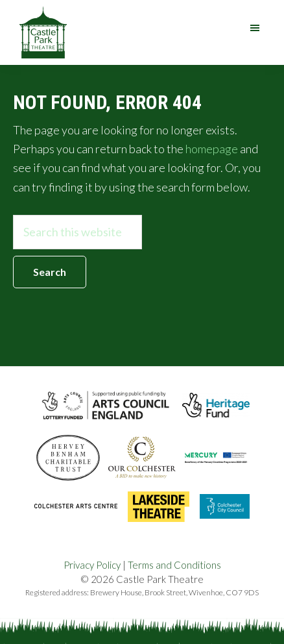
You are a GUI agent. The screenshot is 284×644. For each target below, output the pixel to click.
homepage (212, 149)
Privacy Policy (92, 565)
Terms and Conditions (174, 565)
